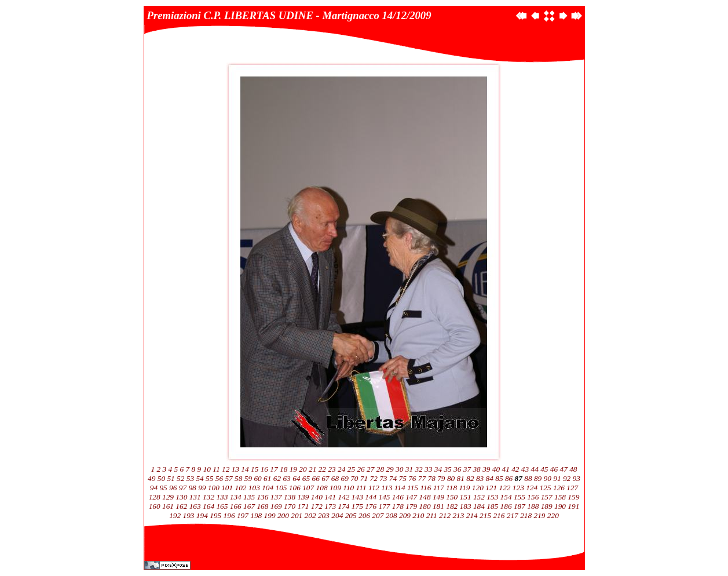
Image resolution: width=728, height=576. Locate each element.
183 (466, 506)
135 (249, 497)
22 (322, 469)
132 (208, 497)
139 (303, 497)
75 (403, 478)
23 (332, 469)
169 (276, 506)
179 (411, 506)
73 (383, 478)
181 (438, 506)
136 (262, 497)
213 (458, 515)
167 (249, 506)
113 (387, 488)
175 (357, 506)
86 (509, 478)
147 (411, 497)
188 (533, 506)
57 (228, 478)
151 (466, 497)
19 (293, 469)
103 (254, 488)
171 (303, 506)
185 (492, 506)
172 (317, 506)
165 (222, 506)
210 (418, 515)
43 (525, 469)
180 (425, 506)
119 (464, 488)
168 (262, 506)
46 (554, 469)
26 (361, 469)
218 (526, 515)
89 (538, 478)
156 (533, 497)
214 (472, 515)
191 (573, 506)
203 (324, 515)
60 (257, 478)
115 (413, 488)
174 (343, 506)
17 (274, 469)
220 (553, 515)
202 (310, 515)
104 (268, 488)
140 (317, 497)
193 (189, 515)
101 (227, 488)
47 (564, 469)
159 (573, 497)
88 (528, 478)
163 (195, 506)
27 (370, 469)
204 (337, 515)
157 (547, 497)
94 (154, 488)
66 (315, 478)
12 (226, 469)
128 (155, 497)
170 (290, 506)
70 (354, 478)
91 (557, 478)
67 (325, 478)
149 (438, 497)
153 (492, 497)
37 (467, 469)
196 (229, 515)
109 (335, 488)
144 (371, 497)
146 (398, 497)
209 (405, 515)
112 (374, 488)
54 (200, 478)
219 (539, 515)
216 (499, 515)
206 (364, 515)
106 (295, 488)
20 (303, 469)
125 (546, 488)
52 (180, 478)
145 (385, 497)
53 (190, 478)
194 (202, 515)
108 (322, 488)
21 (312, 469)
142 (343, 497)
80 (451, 478)
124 (532, 488)
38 (476, 469)
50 (161, 478)
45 (544, 469)
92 (567, 478)
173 (330, 506)
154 (506, 497)
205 (351, 515)
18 (283, 469)
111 (361, 488)
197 (243, 515)
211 (432, 515)
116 (425, 488)
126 (559, 488)
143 (357, 497)
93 (577, 478)
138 (290, 497)
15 (255, 469)
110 (348, 488)
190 (560, 506)
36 (457, 469)
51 (171, 478)
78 (432, 478)
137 (276, 497)
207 (378, 515)
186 (506, 506)
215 (485, 515)
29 (389, 469)
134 (236, 497)
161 (168, 506)
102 (240, 488)
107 (308, 488)
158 (560, 497)
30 (399, 469)
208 (392, 515)
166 (236, 506)
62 (277, 478)
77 (422, 478)
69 (344, 478)
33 (428, 469)
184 (479, 506)
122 (505, 488)
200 (283, 515)
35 (447, 469)
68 (335, 478)
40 (496, 469)
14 (245, 469)
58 (238, 478)
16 (264, 469)
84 (490, 478)
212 (445, 515)
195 (215, 515)
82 (470, 478)
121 (491, 488)
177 (385, 506)
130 (181, 497)
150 (452, 497)
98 (192, 488)
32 (418, 469)
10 (207, 469)
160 (155, 506)
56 (219, 478)
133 (222, 497)
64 (296, 478)
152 (479, 497)
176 (371, 506)
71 (364, 478)
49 (151, 478)
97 (183, 488)
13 (235, 469)
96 (173, 488)
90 (548, 478)
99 (202, 488)
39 (486, 469)
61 (267, 478)
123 (518, 488)
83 (480, 478)
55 (209, 478)
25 (351, 469)
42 (515, 469)
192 (175, 515)
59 (248, 478)
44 (534, 469)
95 (163, 488)
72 (374, 478)
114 (400, 488)
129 (168, 497)
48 (573, 469)
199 (270, 515)
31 (409, 469)
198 (256, 515)
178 (398, 506)
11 (216, 469)
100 (214, 488)
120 (478, 488)
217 (513, 515)
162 (181, 506)
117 (439, 488)
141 (330, 497)
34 (438, 469)
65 (306, 478)
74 (393, 478)
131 (195, 497)
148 (425, 497)
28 (380, 469)
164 (208, 506)
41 (505, 469)
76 (412, 478)
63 (286, 478)
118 (451, 488)
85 (499, 478)
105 (281, 488)
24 (341, 469)
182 (452, 506)
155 (520, 497)
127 (572, 488)
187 (520, 506)
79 (441, 478)
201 (297, 515)
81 (461, 478)
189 (547, 506)
